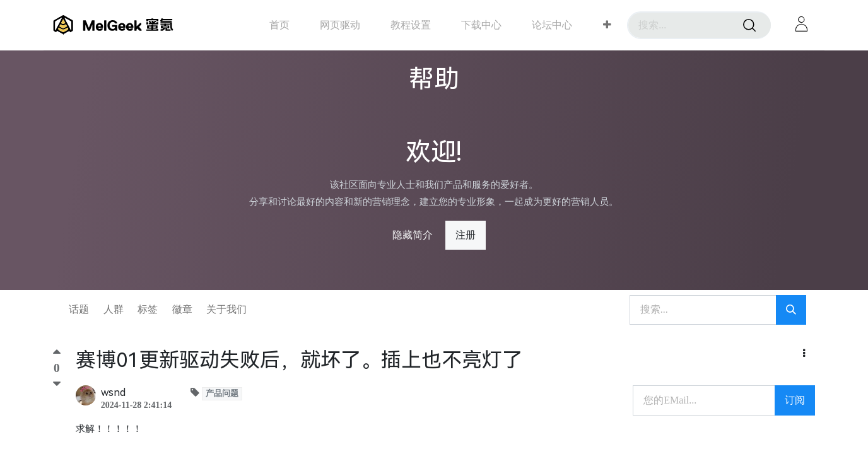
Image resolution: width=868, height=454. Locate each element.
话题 (79, 309)
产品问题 (222, 393)
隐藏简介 (413, 235)
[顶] (57, 355)
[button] (607, 25)
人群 (114, 309)
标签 (148, 309)
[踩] (57, 384)
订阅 (795, 400)
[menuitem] (279, 25)
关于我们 (226, 309)
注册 (466, 235)
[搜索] (749, 25)
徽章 (182, 309)
